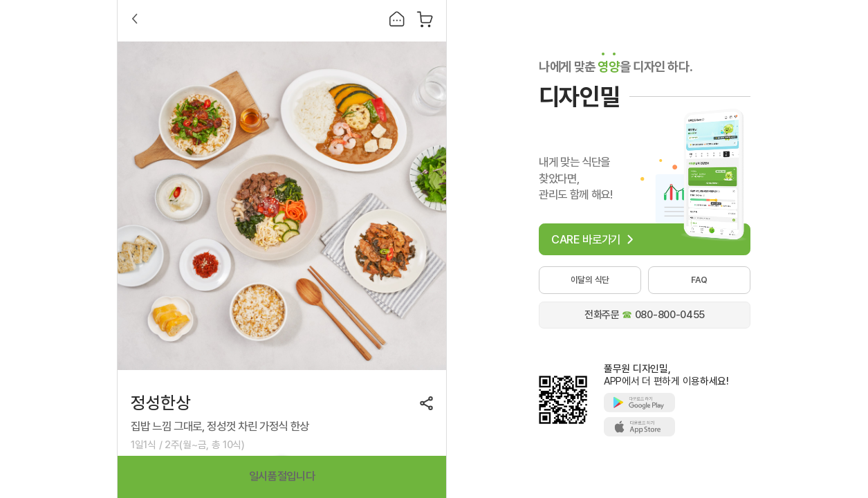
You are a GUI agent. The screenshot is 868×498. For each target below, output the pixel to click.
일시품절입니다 (282, 476)
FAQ (699, 280)
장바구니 (425, 19)
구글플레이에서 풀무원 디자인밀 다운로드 (639, 403)
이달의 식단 (590, 280)
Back (135, 19)
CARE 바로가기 (586, 239)
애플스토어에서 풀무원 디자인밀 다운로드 (639, 427)
